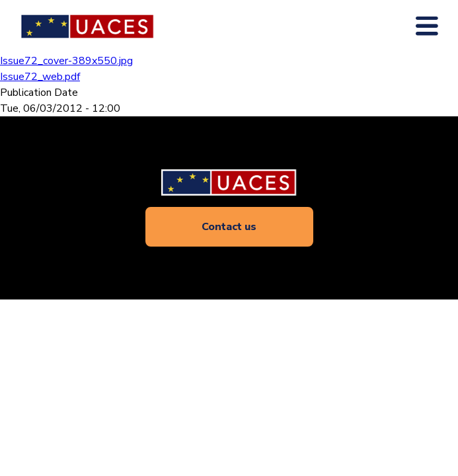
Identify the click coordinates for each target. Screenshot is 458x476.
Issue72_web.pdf (40, 77)
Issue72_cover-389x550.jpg (66, 61)
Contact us (229, 227)
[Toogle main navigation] (427, 26)
